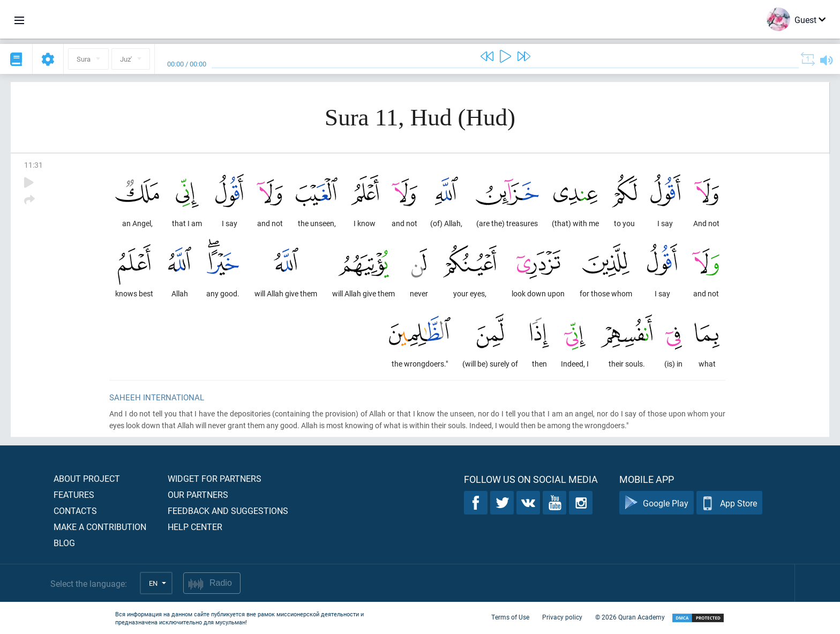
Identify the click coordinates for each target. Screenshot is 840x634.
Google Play (657, 503)
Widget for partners (215, 478)
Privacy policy (562, 617)
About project (87, 478)
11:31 (33, 165)
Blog (64, 543)
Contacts (75, 510)
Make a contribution (100, 527)
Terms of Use (510, 617)
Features (74, 494)
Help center (195, 527)
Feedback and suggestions (228, 510)
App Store (729, 503)
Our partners (198, 494)
